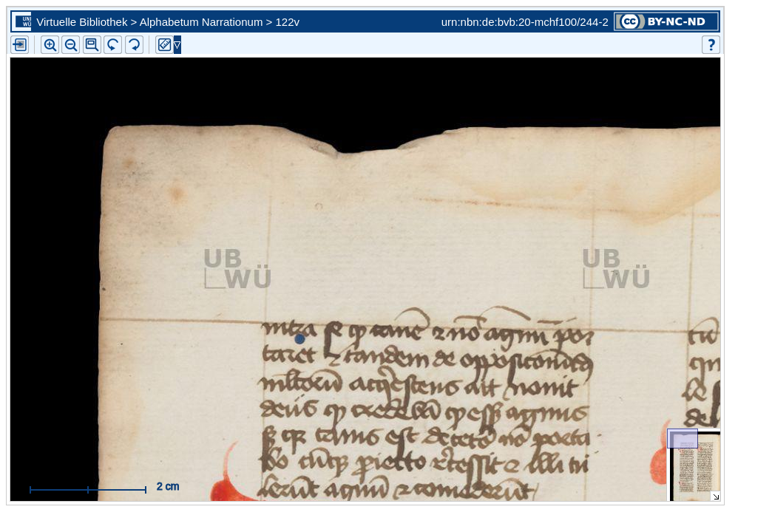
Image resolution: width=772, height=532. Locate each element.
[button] (92, 45)
